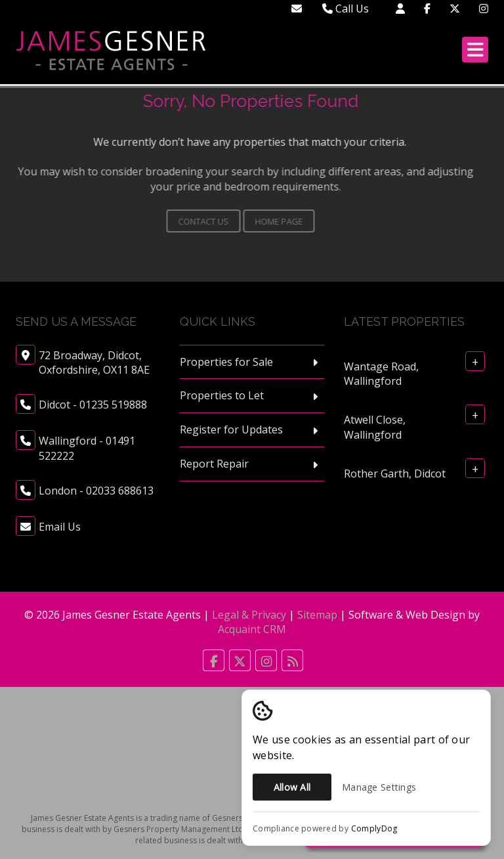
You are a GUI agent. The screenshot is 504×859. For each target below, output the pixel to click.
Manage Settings (379, 787)
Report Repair (214, 464)
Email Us (60, 527)
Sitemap (317, 615)
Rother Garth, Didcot (395, 474)
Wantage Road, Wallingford (381, 373)
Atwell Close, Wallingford (375, 427)
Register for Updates (231, 429)
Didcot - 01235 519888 (93, 405)
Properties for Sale (226, 362)
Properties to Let (222, 395)
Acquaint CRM (252, 629)
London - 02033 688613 (96, 491)
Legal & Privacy (249, 615)
